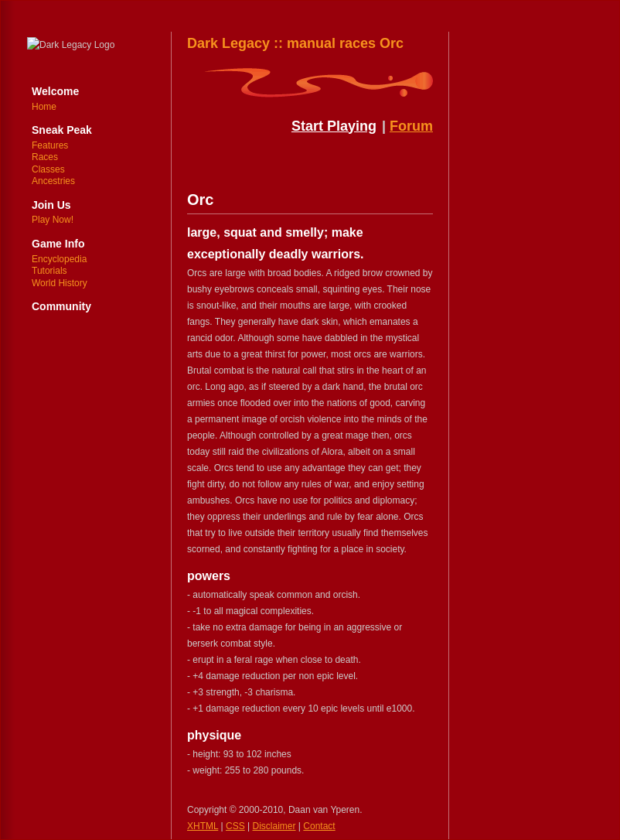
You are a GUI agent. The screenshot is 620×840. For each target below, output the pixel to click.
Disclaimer (274, 826)
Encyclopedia (59, 259)
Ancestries (53, 181)
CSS (235, 826)
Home (44, 107)
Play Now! (53, 220)
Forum (411, 126)
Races (45, 157)
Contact (319, 826)
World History (60, 283)
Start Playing (334, 126)
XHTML (203, 826)
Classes (48, 169)
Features (50, 145)
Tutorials (49, 271)
